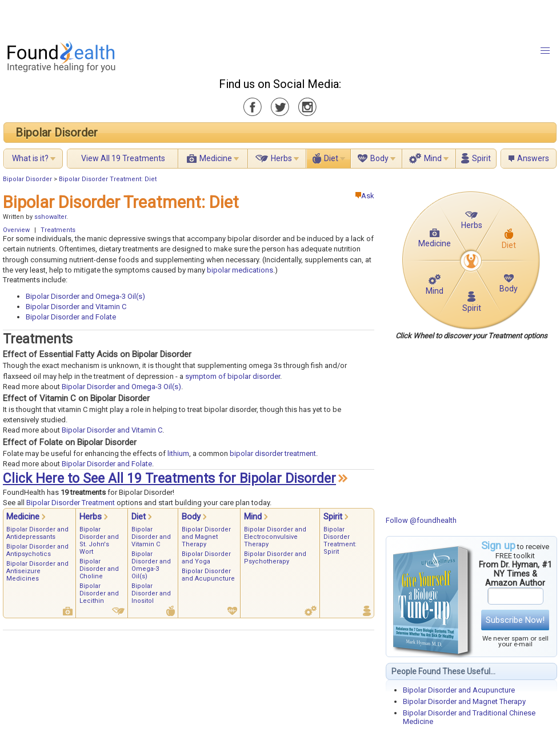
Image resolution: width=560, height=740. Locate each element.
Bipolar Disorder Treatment (71, 503)
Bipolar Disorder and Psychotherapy (275, 558)
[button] (545, 51)
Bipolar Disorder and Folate (71, 317)
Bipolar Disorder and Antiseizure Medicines (37, 571)
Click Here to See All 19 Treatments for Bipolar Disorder (169, 479)
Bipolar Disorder (57, 133)
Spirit (481, 158)
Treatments (58, 230)
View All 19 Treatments (123, 158)
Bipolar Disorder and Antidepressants (37, 533)
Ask (365, 196)
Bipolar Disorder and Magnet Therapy (464, 701)
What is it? (30, 158)
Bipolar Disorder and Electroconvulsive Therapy (275, 537)
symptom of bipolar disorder (233, 376)
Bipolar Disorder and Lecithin (99, 593)
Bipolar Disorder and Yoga (206, 558)
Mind (433, 158)
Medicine (216, 158)
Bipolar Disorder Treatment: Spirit (340, 541)
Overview (16, 230)
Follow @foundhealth (421, 520)
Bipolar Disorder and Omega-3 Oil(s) (85, 296)
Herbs (281, 158)
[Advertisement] (143, 17)
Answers (533, 158)
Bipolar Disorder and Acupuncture (459, 690)
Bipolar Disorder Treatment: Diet (108, 179)
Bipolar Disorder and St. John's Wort (99, 541)
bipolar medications (240, 270)
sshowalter (50, 217)
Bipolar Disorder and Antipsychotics (37, 550)
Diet (331, 158)
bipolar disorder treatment (273, 453)
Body (379, 158)
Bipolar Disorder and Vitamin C (76, 307)
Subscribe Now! (515, 620)
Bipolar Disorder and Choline (99, 569)
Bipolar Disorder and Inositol (151, 593)
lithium (178, 453)
